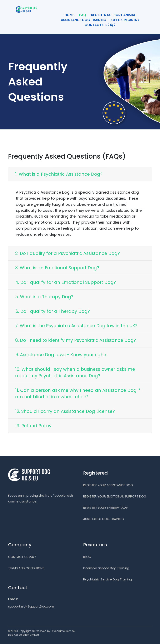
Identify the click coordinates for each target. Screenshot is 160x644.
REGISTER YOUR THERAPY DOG (105, 508)
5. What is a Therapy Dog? (44, 297)
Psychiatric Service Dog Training (107, 579)
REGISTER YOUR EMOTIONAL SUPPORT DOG (115, 496)
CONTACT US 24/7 (100, 25)
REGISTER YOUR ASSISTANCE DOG (108, 485)
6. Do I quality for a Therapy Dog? (52, 311)
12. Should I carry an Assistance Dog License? (65, 411)
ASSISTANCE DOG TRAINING (84, 20)
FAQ (83, 15)
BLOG (87, 557)
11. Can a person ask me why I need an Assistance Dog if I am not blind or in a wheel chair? (79, 394)
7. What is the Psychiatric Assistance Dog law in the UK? (76, 326)
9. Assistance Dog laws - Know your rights (61, 355)
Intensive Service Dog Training (106, 568)
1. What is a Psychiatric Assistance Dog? (59, 174)
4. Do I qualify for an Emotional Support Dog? (66, 282)
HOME (69, 15)
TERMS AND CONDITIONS (26, 568)
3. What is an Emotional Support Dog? (57, 268)
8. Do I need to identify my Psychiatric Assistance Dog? (76, 340)
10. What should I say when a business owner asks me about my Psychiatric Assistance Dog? (75, 373)
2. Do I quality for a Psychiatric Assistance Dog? (67, 253)
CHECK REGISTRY (125, 20)
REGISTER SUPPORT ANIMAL (113, 15)
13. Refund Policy (33, 426)
